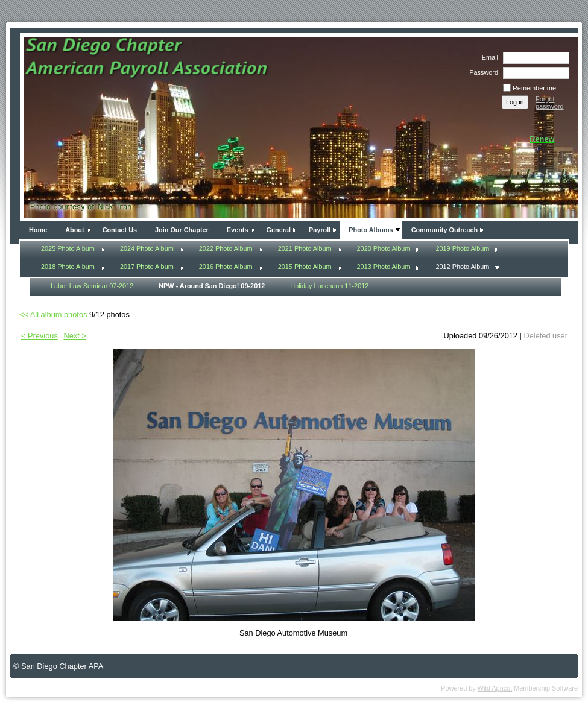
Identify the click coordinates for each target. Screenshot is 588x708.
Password (482, 72)
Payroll (320, 230)
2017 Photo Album (147, 267)
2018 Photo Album (68, 267)
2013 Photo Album (384, 267)
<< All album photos (53, 314)
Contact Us (120, 230)
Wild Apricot (495, 688)
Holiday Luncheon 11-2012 (329, 286)
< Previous (40, 336)
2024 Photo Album (147, 248)
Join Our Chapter (182, 230)
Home (38, 230)
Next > (74, 336)
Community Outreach (445, 230)
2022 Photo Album (226, 248)
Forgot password (550, 103)
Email (488, 57)
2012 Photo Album (462, 267)
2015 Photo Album (305, 267)
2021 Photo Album (305, 248)
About (74, 230)
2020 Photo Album (384, 248)
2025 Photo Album (68, 248)
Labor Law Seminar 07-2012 (92, 286)
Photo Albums (371, 230)
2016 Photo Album (226, 267)
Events (238, 230)
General (279, 230)
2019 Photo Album (462, 248)
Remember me (534, 88)
